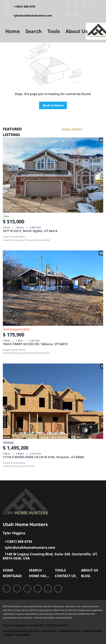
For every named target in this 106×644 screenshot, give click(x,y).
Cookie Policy (49, 631)
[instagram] (68, 14)
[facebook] (68, 5)
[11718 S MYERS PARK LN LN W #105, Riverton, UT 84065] (53, 401)
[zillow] (93, 5)
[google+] (76, 14)
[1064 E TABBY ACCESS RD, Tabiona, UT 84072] (53, 288)
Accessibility (23, 635)
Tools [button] (54, 31)
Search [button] (34, 31)
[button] (9, 571)
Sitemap (9, 635)
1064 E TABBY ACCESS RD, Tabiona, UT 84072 (35, 344)
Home (12, 31)
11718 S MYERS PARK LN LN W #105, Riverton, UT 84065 (44, 457)
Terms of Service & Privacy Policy (21, 631)
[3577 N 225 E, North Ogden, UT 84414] (53, 175)
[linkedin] (76, 5)
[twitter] (85, 5)
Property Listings (92, 631)
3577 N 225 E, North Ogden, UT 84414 (30, 231)
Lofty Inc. (22, 625)
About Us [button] (77, 31)
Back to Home (53, 105)
